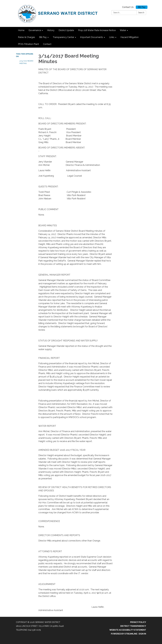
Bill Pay (142, 7)
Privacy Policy (138, 622)
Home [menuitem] (21, 30)
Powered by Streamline (124, 634)
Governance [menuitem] (35, 30)
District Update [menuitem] (66, 30)
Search (141, 13)
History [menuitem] (51, 30)
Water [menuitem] (123, 30)
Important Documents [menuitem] (92, 37)
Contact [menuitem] (47, 44)
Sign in (142, 634)
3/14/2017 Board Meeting (26, 62)
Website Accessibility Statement (128, 630)
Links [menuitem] (112, 37)
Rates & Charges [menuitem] (27, 37)
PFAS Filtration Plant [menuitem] (28, 44)
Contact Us (128, 7)
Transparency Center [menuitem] (63, 37)
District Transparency (133, 626)
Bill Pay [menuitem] (43, 37)
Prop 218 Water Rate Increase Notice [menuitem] (97, 30)
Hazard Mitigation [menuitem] (130, 37)
